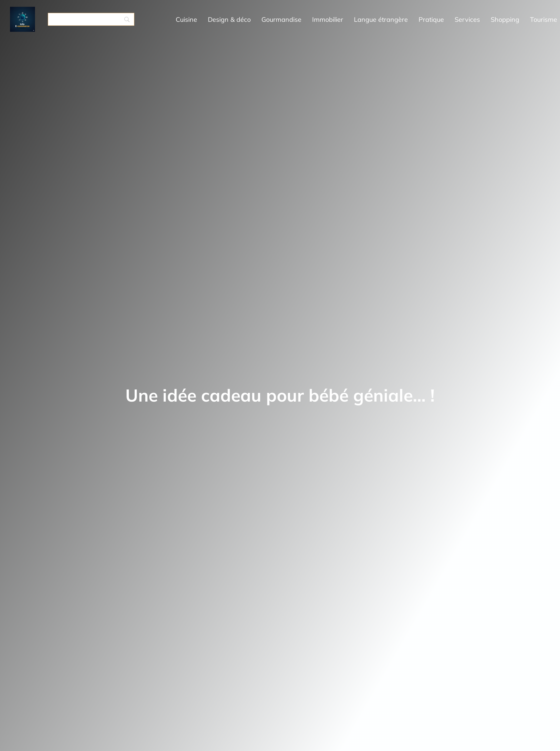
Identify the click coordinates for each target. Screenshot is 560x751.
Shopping (505, 19)
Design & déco (229, 19)
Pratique (431, 19)
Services (467, 19)
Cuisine (186, 19)
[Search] (91, 19)
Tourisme (544, 19)
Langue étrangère (381, 19)
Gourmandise (281, 19)
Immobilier (328, 19)
